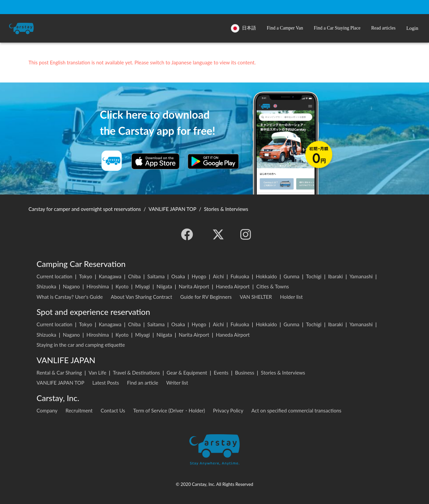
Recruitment (79, 410)
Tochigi (314, 276)
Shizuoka (46, 286)
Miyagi (142, 286)
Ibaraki (335, 276)
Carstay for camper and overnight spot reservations (85, 209)
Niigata (164, 286)
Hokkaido (266, 276)
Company (47, 410)
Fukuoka (240, 276)
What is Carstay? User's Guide (70, 297)
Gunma (291, 276)
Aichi (218, 276)
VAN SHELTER (256, 297)
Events (221, 373)
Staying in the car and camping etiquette (81, 345)
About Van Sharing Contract (142, 297)
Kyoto (122, 286)
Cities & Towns (273, 286)
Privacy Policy (228, 410)
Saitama (156, 276)
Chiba (134, 276)
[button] (285, 28)
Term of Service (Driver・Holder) (169, 410)
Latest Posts (106, 383)
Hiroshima (98, 286)
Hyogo (199, 276)
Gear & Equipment (187, 373)
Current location (54, 276)
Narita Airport (194, 286)
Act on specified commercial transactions (296, 410)
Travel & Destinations (137, 373)
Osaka (178, 276)
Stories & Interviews (283, 373)
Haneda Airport (233, 286)
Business (244, 373)
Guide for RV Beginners (206, 297)
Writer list (177, 383)
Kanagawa (110, 276)
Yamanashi (361, 276)
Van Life (97, 373)
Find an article (143, 383)
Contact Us (113, 410)
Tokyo (86, 276)
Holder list (291, 297)
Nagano (71, 286)
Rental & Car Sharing (59, 373)
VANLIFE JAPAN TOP (60, 383)
